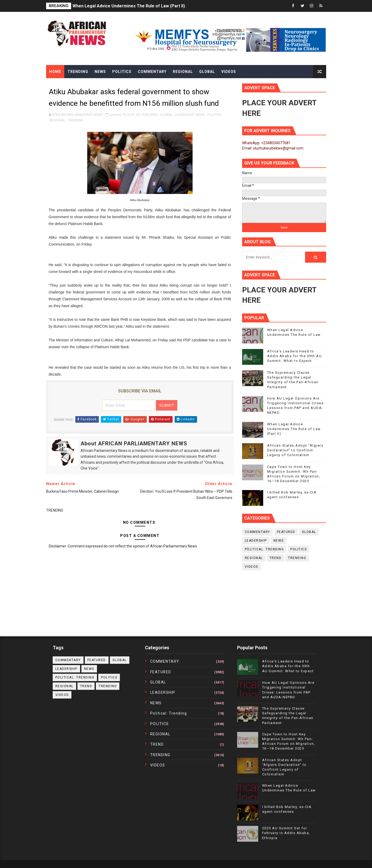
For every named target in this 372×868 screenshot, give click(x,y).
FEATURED (150, 115)
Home (55, 72)
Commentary (152, 72)
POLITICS (214, 115)
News (100, 72)
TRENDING (75, 120)
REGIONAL (57, 120)
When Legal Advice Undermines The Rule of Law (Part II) (129, 6)
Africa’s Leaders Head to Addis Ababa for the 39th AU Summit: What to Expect (295, 356)
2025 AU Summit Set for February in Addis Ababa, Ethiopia (286, 833)
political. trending (264, 549)
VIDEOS (251, 567)
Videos (229, 72)
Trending (78, 72)
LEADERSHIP (184, 115)
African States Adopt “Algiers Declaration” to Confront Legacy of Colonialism (295, 450)
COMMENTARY (258, 532)
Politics (122, 72)
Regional (183, 72)
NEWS (200, 115)
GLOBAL (166, 115)
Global (207, 72)
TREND (276, 558)
